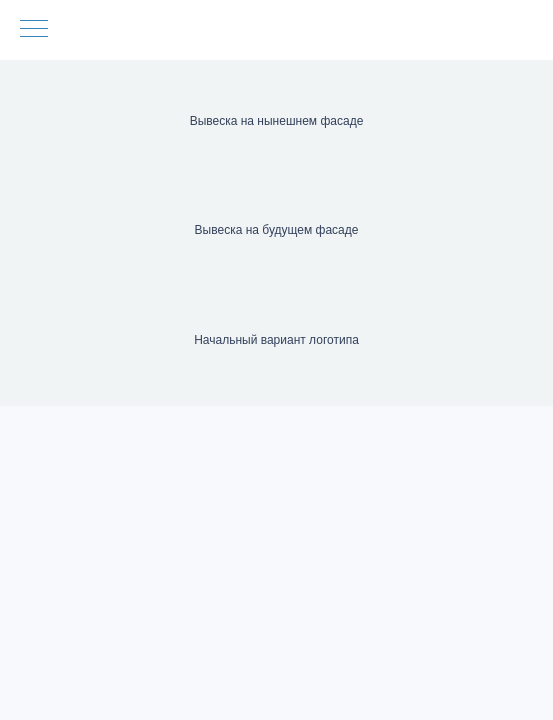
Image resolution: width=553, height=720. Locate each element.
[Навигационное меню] (34, 30)
